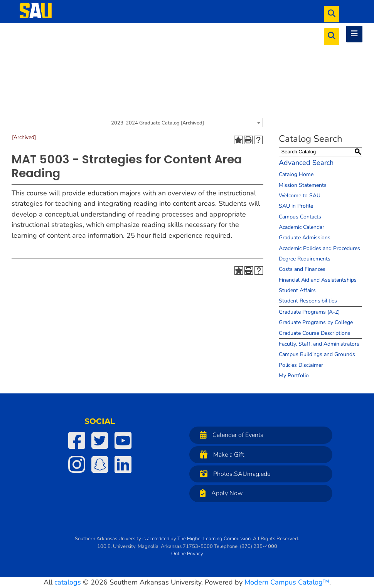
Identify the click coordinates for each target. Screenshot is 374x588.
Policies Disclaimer (301, 365)
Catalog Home (296, 174)
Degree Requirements (305, 259)
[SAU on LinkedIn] (123, 464)
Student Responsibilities (308, 301)
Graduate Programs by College (316, 322)
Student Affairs (297, 290)
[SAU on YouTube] (123, 440)
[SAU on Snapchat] (100, 464)
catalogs (68, 582)
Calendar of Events (230, 435)
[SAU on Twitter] (100, 440)
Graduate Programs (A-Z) (309, 312)
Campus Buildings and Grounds (317, 354)
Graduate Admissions (305, 238)
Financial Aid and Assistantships (318, 280)
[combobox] (186, 123)
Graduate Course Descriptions (315, 333)
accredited (158, 539)
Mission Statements (303, 185)
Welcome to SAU (300, 196)
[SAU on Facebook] (77, 440)
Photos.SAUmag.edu (233, 474)
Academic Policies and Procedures (319, 248)
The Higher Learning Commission (214, 539)
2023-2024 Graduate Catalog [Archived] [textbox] (158, 123)
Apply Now (219, 493)
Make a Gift (220, 454)
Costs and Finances (302, 269)
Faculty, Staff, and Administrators (319, 344)
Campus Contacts (300, 217)
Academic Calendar (302, 227)
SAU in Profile (296, 206)
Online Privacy (187, 554)
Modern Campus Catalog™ (287, 582)
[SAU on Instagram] (77, 464)
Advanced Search (306, 163)
